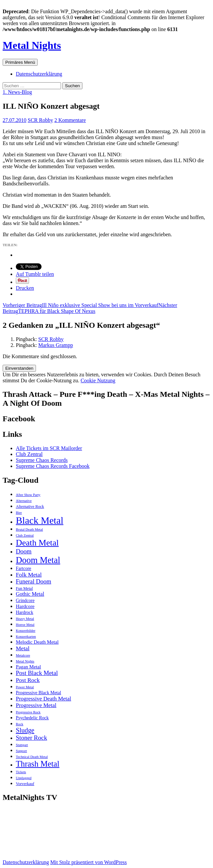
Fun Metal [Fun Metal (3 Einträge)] (24, 588)
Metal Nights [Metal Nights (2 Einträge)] (25, 661)
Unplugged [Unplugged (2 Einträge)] (24, 778)
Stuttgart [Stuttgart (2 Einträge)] (22, 745)
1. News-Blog (17, 92)
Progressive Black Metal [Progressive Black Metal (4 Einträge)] (38, 693)
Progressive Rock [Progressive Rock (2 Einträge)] (28, 712)
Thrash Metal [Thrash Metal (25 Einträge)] (38, 764)
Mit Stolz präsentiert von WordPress (88, 862)
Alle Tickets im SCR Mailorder (49, 448)
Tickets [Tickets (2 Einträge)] (21, 772)
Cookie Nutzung (98, 380)
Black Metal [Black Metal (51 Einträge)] (40, 520)
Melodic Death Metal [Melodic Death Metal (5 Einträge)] (37, 642)
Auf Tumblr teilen (35, 274)
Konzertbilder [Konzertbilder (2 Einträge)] (26, 631)
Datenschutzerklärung (39, 74)
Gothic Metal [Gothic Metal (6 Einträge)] (30, 594)
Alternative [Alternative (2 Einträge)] (24, 501)
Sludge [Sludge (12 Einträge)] (25, 730)
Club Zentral (29, 454)
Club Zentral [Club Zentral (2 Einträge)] (25, 535)
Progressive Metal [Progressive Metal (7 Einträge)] (36, 705)
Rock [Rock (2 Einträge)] (20, 724)
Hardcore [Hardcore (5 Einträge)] (25, 606)
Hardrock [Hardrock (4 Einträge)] (25, 612)
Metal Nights (32, 45)
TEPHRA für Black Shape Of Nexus (90, 308)
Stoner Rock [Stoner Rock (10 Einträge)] (31, 738)
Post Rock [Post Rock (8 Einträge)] (28, 680)
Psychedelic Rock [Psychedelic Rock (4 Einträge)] (32, 718)
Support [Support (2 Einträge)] (21, 751)
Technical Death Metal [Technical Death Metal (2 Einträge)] (32, 757)
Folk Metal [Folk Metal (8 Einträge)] (29, 575)
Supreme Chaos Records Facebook (53, 466)
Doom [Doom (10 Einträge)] (24, 551)
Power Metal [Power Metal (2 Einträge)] (25, 687)
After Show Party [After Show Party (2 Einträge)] (28, 495)
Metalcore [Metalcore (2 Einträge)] (23, 655)
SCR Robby (40, 120)
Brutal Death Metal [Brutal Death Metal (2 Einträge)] (29, 529)
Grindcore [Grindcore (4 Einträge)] (25, 601)
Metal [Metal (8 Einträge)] (23, 648)
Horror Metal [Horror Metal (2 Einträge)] (25, 625)
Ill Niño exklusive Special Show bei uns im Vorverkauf (80, 305)
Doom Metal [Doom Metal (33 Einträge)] (38, 560)
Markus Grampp (56, 345)
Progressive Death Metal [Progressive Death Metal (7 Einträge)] (44, 699)
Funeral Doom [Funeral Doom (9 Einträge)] (33, 582)
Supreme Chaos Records (42, 460)
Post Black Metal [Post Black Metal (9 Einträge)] (37, 673)
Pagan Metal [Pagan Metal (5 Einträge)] (28, 667)
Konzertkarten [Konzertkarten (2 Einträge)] (26, 637)
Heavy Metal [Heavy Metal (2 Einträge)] (25, 619)
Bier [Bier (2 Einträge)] (19, 513)
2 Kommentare (70, 120)
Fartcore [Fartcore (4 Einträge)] (24, 568)
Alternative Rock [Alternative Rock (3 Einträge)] (30, 507)
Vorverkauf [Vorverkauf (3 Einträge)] (25, 784)
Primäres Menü (20, 62)
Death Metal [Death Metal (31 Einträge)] (37, 543)
